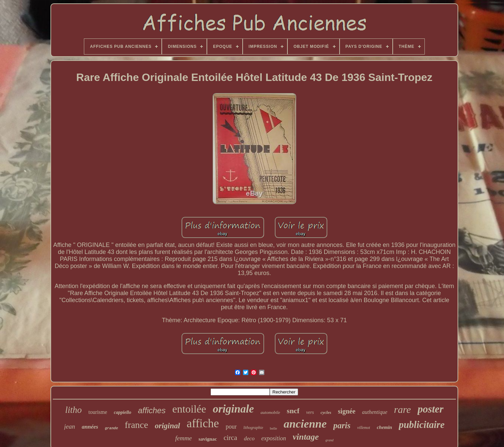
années (90, 427)
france (136, 425)
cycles (326, 412)
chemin (384, 427)
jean (70, 426)
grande (112, 428)
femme (183, 438)
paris (342, 425)
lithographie (253, 428)
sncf (293, 411)
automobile (271, 412)
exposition (274, 438)
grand (330, 440)
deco (249, 438)
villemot (364, 428)
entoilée (189, 409)
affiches (152, 410)
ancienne (305, 424)
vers (310, 412)
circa (230, 438)
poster (430, 409)
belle (273, 428)
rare (403, 409)
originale (233, 409)
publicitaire (422, 425)
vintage (306, 437)
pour (231, 427)
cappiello (123, 412)
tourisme (98, 412)
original (167, 426)
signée (347, 411)
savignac (208, 439)
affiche (203, 423)
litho (74, 410)
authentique (375, 412)
